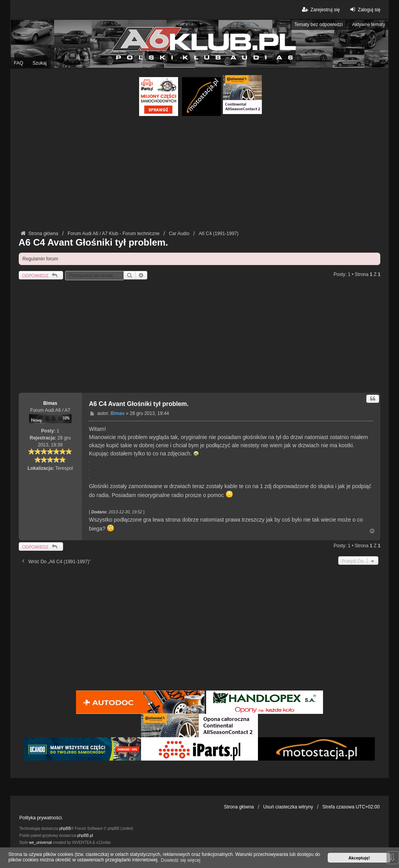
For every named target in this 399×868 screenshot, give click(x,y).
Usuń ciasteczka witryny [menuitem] (288, 807)
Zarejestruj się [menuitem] (320, 10)
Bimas (50, 403)
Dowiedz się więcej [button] (181, 860)
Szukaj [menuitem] (40, 63)
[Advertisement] (200, 174)
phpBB (65, 828)
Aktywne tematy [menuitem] (369, 25)
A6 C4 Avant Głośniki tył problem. (94, 242)
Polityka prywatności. (41, 818)
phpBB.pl (85, 835)
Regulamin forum (40, 259)
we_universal (41, 843)
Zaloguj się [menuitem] (364, 10)
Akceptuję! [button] (359, 858)
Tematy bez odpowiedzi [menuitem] (319, 25)
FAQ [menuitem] (19, 63)
